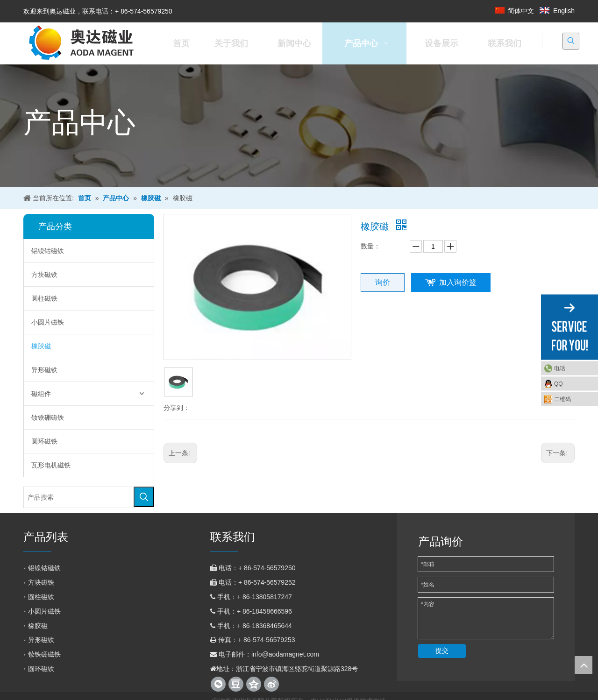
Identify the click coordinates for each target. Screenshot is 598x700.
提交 (442, 651)
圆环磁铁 (44, 441)
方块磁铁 (44, 275)
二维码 (562, 399)
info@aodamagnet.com (285, 654)
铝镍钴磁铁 (48, 251)
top (584, 665)
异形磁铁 (44, 370)
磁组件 (41, 394)
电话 (560, 368)
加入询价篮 (458, 282)
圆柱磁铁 (44, 298)
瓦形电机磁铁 (51, 465)
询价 (383, 282)
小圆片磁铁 (48, 322)
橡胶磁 (41, 346)
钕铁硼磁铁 (48, 417)
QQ (559, 383)
